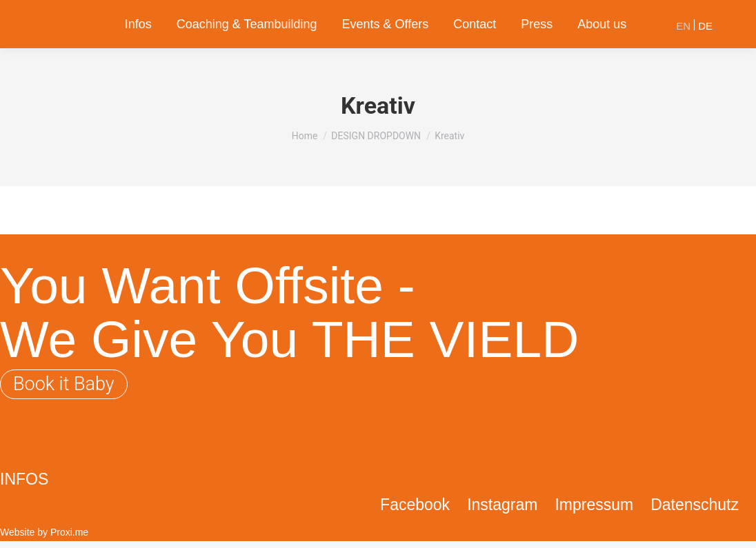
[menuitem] (138, 24)
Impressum (594, 505)
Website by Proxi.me (44, 532)
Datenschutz (695, 505)
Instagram (502, 505)
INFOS (24, 479)
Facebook (415, 505)
